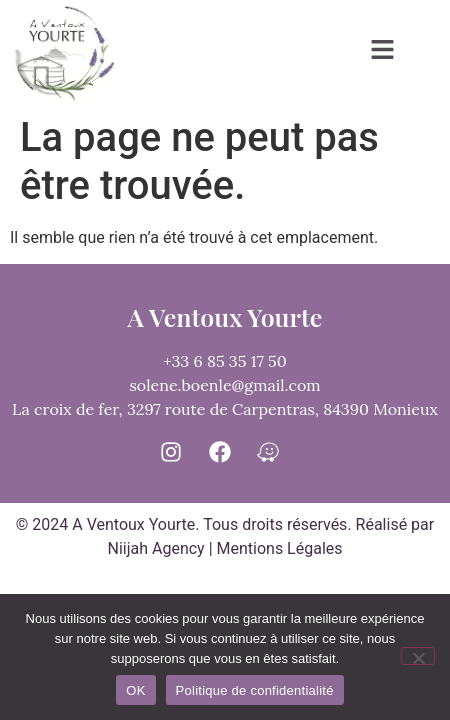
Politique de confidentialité (255, 690)
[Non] (418, 656)
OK (135, 690)
